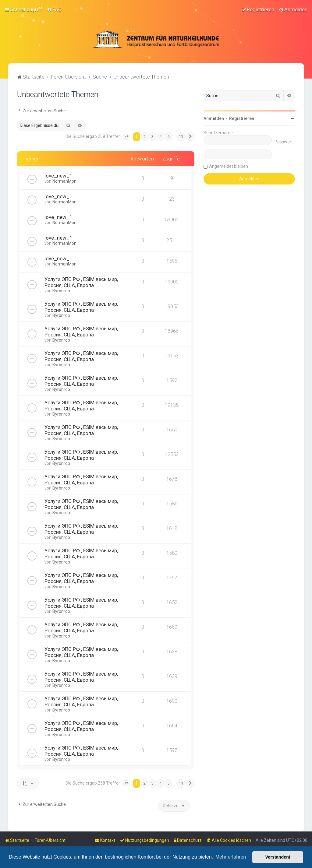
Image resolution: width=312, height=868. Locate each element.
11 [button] (181, 136)
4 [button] (160, 136)
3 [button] (152, 136)
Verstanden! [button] (278, 857)
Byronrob (61, 291)
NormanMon (64, 181)
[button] (126, 136)
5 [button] (168, 136)
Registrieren (242, 118)
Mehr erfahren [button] (231, 857)
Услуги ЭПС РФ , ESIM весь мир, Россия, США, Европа (81, 282)
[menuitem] (54, 9)
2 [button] (145, 136)
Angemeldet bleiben (229, 166)
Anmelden (214, 118)
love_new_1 (58, 176)
